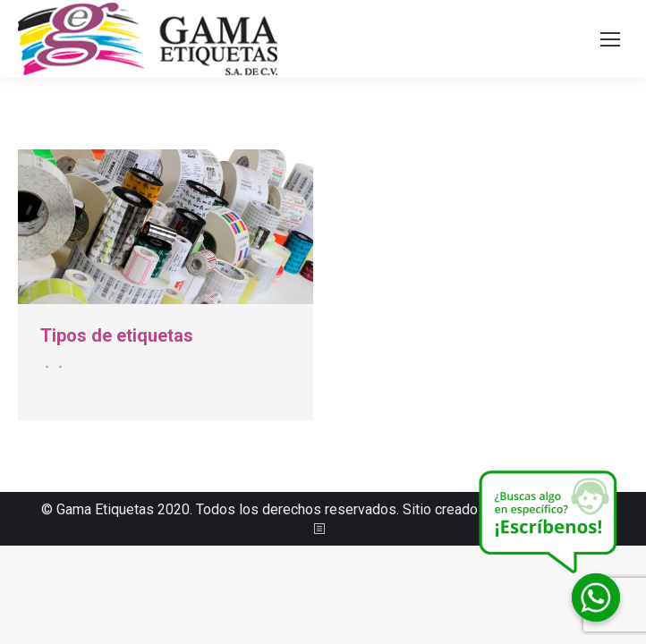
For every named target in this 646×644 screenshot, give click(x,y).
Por (58, 367)
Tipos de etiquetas (117, 335)
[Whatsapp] (596, 597)
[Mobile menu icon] (610, 39)
